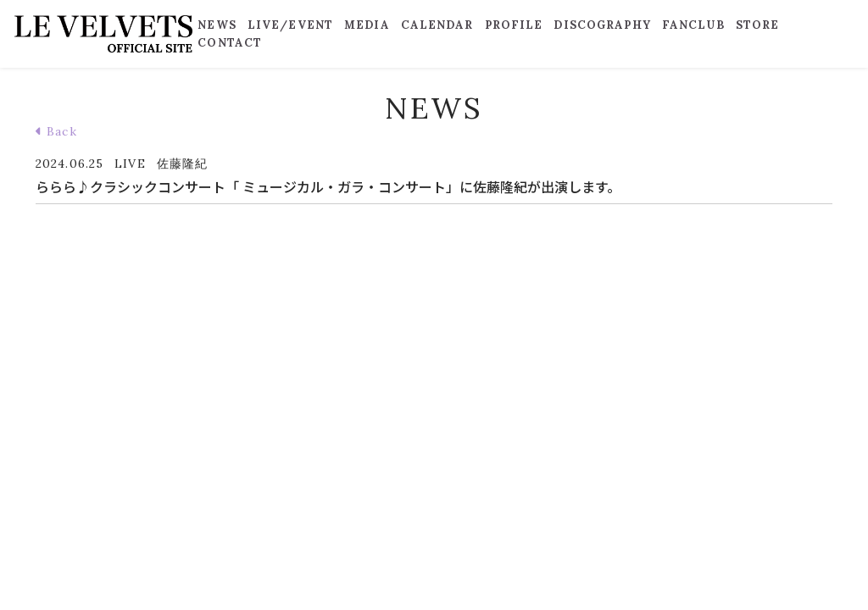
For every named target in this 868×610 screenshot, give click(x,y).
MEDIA (367, 25)
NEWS (217, 25)
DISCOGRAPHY (602, 25)
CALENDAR (437, 25)
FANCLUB (693, 25)
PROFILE (514, 25)
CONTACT (230, 43)
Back (56, 131)
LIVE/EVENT (290, 25)
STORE (758, 25)
